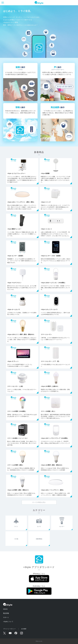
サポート (6, 617)
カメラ (39, 526)
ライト (16, 526)
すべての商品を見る (39, 502)
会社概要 (24, 629)
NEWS (5, 609)
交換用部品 (39, 539)
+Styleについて (8, 622)
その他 (16, 539)
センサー (62, 526)
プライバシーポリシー (9, 629)
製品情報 (6, 613)
